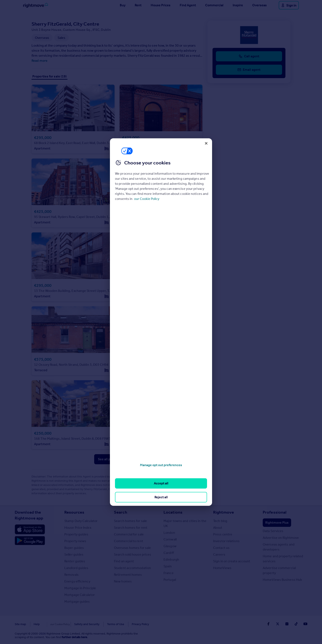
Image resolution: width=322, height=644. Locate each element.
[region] (161, 322)
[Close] (206, 143)
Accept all (161, 483)
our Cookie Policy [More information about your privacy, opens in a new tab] (147, 199)
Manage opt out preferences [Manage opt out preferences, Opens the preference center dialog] (161, 465)
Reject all (161, 497)
